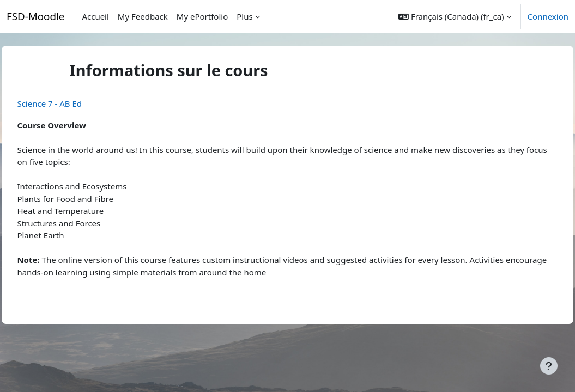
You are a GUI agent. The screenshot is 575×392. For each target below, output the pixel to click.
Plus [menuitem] (244, 16)
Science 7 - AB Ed (74, 103)
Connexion (548, 16)
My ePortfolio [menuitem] (202, 16)
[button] (455, 16)
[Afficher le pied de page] (549, 366)
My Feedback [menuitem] (143, 16)
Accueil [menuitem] (95, 16)
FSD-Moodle (35, 16)
